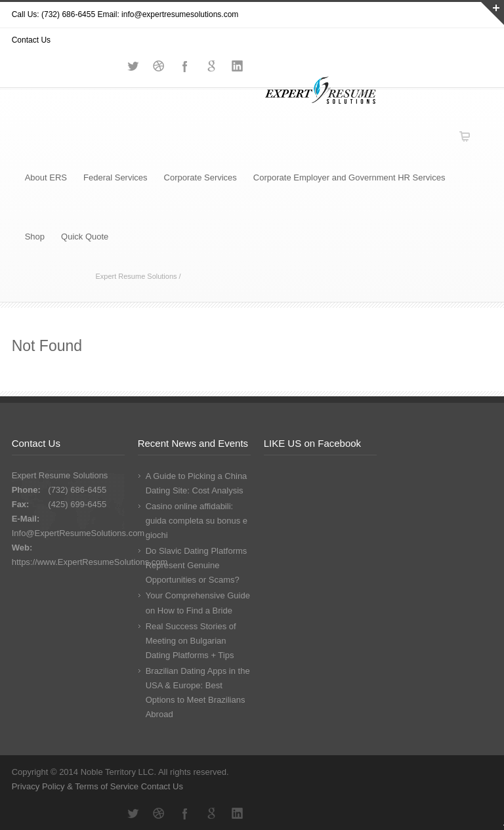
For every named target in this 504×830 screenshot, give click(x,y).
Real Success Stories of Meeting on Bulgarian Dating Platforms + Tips (191, 641)
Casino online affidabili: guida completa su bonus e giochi (197, 521)
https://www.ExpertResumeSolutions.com (90, 562)
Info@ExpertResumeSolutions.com (78, 533)
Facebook (185, 814)
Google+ (211, 814)
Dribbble (159, 814)
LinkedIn (238, 814)
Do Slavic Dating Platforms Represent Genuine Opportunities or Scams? (197, 565)
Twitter (133, 814)
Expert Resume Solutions (136, 276)
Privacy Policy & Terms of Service (76, 786)
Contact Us (162, 786)
